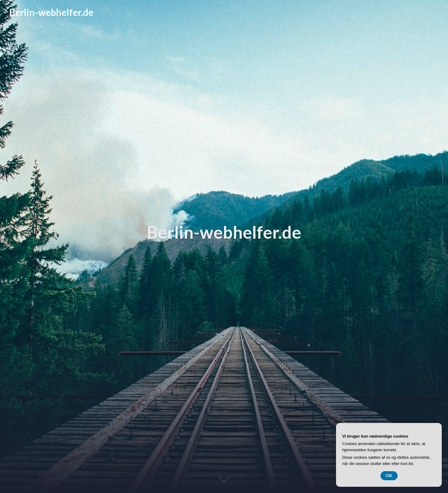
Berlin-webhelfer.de (51, 12)
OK (389, 475)
